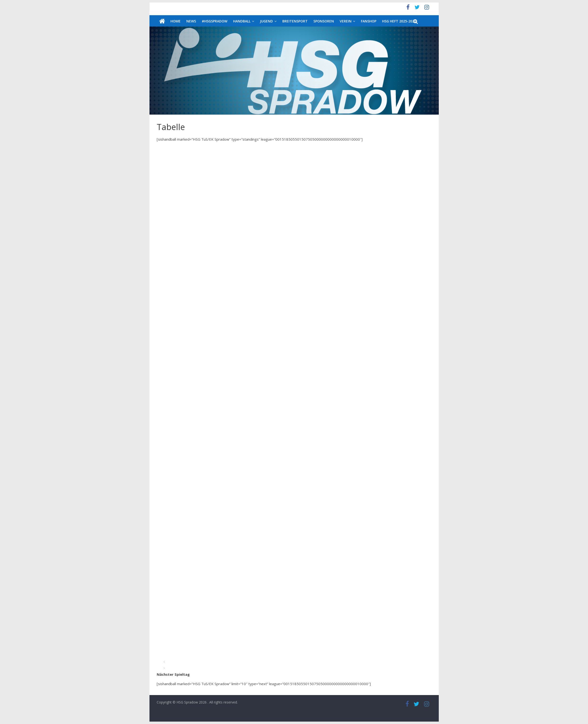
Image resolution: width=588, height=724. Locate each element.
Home (176, 21)
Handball (242, 21)
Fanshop (369, 21)
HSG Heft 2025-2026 (399, 21)
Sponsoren (324, 21)
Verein (346, 21)
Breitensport (295, 21)
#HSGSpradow (215, 21)
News (191, 21)
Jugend (266, 21)
